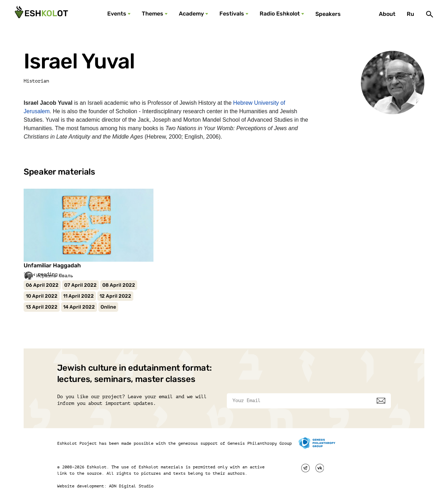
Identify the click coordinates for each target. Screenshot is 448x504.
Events (117, 14)
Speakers (328, 14)
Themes (153, 14)
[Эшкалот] (41, 14)
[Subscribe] (381, 401)
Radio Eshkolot (280, 14)
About (387, 14)
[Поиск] (430, 14)
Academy (191, 14)
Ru (410, 14)
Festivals (232, 14)
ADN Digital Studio (131, 486)
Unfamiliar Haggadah (52, 265)
